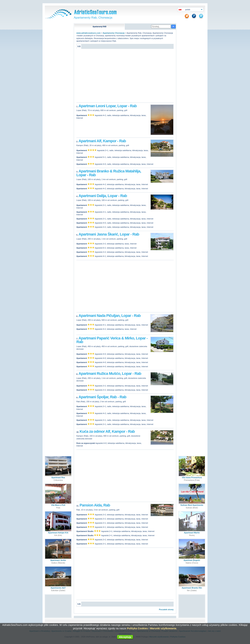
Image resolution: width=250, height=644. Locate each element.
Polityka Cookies (137, 628)
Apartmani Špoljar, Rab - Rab (102, 397)
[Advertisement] (125, 76)
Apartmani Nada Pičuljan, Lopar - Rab (110, 316)
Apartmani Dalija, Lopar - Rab (103, 196)
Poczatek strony (166, 609)
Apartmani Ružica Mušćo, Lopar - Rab (110, 374)
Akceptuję (125, 637)
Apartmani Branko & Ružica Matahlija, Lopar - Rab (109, 173)
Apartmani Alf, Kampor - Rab (102, 141)
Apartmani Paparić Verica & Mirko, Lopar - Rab (112, 340)
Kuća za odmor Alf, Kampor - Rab (107, 431)
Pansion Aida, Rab (95, 505)
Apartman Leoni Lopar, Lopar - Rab (108, 106)
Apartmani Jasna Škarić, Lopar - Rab (109, 234)
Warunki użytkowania (163, 628)
